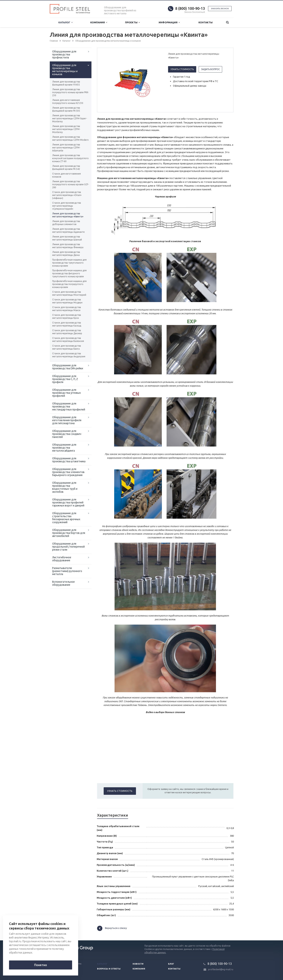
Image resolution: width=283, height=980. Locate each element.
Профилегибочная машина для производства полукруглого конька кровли (69, 284)
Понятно (41, 965)
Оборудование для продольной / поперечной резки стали (68, 547)
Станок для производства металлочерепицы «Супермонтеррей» (67, 206)
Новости (138, 964)
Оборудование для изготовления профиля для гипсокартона (67, 420)
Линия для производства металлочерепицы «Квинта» (68, 215)
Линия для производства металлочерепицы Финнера (68, 246)
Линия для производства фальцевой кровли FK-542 (66, 167)
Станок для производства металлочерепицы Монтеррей (69, 293)
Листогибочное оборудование (62, 559)
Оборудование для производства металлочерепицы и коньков (65, 70)
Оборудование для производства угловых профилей (66, 393)
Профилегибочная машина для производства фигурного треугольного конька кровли (69, 273)
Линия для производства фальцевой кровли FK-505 (66, 109)
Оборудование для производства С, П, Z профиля (65, 379)
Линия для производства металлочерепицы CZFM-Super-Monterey (70, 118)
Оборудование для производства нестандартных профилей (69, 407)
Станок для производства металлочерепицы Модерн (67, 301)
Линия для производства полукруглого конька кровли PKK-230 (70, 92)
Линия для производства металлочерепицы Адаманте (68, 230)
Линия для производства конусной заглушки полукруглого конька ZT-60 (70, 158)
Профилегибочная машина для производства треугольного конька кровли (69, 263)
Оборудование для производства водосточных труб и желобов (65, 487)
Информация (169, 22)
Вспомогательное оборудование (63, 583)
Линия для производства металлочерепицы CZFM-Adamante (66, 148)
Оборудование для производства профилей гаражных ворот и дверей (68, 502)
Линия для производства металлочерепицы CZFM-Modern (70, 138)
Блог (171, 964)
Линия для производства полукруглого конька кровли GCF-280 (71, 184)
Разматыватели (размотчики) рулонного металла (67, 571)
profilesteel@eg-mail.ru (221, 969)
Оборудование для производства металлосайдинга (64, 448)
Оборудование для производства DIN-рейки (68, 367)
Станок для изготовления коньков (66, 175)
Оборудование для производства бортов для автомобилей (69, 533)
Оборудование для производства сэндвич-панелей (67, 434)
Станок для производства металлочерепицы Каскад (67, 324)
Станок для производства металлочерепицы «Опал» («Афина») (67, 195)
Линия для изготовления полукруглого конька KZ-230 (68, 102)
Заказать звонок (220, 9)
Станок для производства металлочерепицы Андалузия (69, 355)
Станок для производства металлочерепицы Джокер (67, 332)
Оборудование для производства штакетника (69, 460)
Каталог (65, 22)
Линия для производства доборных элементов (66, 223)
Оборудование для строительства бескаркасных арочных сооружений (66, 518)
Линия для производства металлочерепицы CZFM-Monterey (66, 129)
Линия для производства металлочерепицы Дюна (66, 254)
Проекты (132, 22)
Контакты (206, 22)
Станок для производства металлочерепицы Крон (67, 316)
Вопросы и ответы (109, 969)
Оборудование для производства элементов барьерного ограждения (68, 472)
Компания (99, 22)
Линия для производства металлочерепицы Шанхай (67, 238)
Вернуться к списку (112, 928)
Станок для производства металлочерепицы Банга (67, 347)
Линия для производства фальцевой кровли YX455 (66, 83)
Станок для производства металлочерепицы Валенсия (68, 340)
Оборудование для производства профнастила (64, 54)
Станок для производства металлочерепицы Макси (67, 309)
